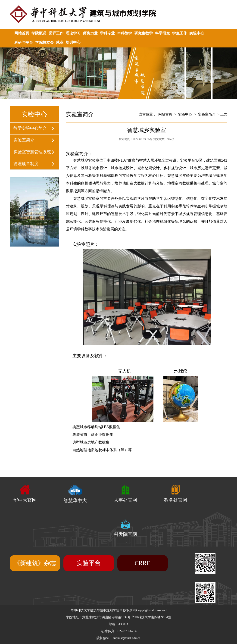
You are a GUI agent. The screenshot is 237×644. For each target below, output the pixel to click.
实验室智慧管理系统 (32, 152)
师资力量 (90, 33)
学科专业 (107, 33)
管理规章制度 (26, 164)
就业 (60, 42)
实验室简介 (24, 140)
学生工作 (180, 33)
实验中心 (197, 33)
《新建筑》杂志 (35, 563)
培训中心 (73, 42)
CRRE (143, 563)
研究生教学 (143, 33)
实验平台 (89, 563)
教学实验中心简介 (30, 128)
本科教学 (125, 33)
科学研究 (162, 33)
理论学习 (73, 33)
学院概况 (39, 33)
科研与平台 (24, 42)
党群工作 (56, 33)
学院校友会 (44, 42)
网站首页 (22, 33)
